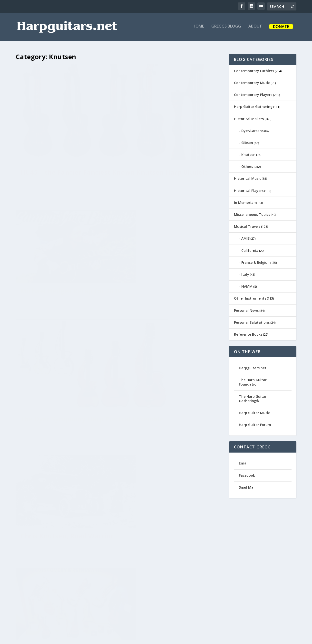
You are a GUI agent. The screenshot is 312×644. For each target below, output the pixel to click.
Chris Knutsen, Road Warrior (160, 236)
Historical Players (249, 190)
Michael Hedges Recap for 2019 (169, 136)
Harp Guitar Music (254, 412)
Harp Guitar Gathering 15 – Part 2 (65, 546)
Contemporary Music (252, 82)
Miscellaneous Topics (252, 213)
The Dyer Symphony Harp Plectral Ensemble (62, 244)
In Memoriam (245, 202)
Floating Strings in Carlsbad (66, 341)
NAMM (247, 285)
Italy (245, 273)
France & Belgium (256, 261)
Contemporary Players (253, 94)
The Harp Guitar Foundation (253, 381)
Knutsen (248, 154)
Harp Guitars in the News (169, 534)
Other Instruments (250, 298)
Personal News (246, 309)
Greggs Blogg (226, 28)
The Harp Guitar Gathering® (253, 398)
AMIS (245, 238)
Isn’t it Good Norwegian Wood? (166, 437)
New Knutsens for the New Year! (64, 445)
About (255, 28)
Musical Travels (247, 225)
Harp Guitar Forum (255, 424)
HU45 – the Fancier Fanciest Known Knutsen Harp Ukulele (66, 140)
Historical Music (248, 178)
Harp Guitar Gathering (253, 106)
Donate (281, 29)
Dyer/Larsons (252, 130)
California (250, 250)
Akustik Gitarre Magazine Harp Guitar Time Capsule (170, 337)
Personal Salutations (252, 321)
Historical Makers (249, 118)
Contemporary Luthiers (254, 70)
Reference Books (248, 333)
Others (247, 166)
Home (198, 28)
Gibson (247, 142)
